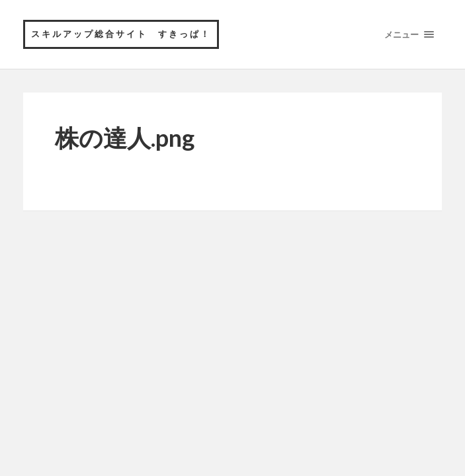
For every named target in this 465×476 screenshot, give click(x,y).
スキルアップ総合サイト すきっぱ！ (121, 34)
